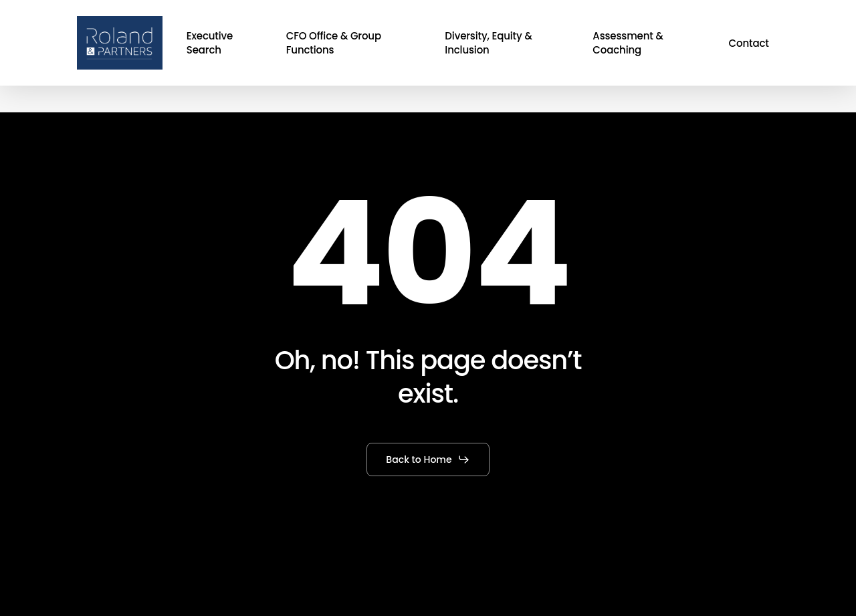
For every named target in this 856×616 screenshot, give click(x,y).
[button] (428, 459)
